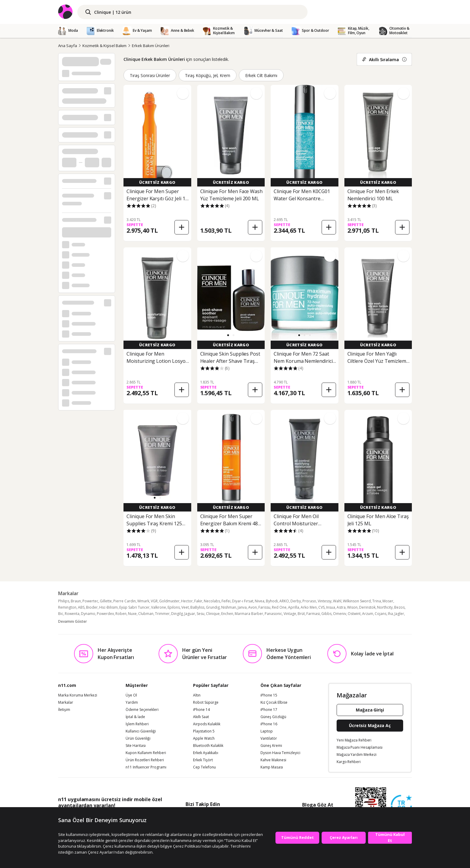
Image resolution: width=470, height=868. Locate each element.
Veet (185, 607)
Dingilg (177, 614)
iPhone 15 (269, 695)
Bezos (399, 607)
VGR (154, 601)
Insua (331, 607)
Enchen (227, 614)
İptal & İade (135, 717)
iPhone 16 (269, 724)
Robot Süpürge (206, 702)
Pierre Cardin (125, 601)
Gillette (106, 601)
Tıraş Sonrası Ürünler (150, 75)
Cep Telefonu (204, 767)
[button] (228, 335)
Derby (296, 601)
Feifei (226, 601)
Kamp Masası (272, 767)
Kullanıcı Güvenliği (141, 731)
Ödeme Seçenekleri (142, 710)
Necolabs (212, 601)
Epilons (174, 607)
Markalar (66, 702)
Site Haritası (136, 746)
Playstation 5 (204, 731)
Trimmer (162, 614)
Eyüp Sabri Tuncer (134, 607)
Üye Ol (131, 695)
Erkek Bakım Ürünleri (151, 46)
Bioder (92, 607)
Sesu (201, 614)
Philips (64, 601)
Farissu (264, 607)
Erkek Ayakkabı (206, 753)
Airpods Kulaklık (207, 724)
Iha (390, 614)
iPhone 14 (201, 710)
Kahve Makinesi (273, 760)
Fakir (198, 601)
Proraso (309, 601)
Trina (377, 601)
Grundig (213, 607)
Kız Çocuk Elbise (274, 702)
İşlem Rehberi (137, 724)
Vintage (290, 614)
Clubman (146, 614)
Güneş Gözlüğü (273, 717)
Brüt (301, 614)
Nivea (260, 601)
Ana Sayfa (68, 46)
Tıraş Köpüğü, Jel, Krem (208, 75)
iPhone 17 (269, 710)
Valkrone (159, 607)
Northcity (385, 607)
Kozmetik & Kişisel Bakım (105, 46)
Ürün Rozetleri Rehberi (145, 760)
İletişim (64, 710)
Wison (352, 607)
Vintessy (325, 601)
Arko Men (309, 607)
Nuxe (132, 614)
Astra (341, 607)
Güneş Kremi (271, 746)
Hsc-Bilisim (109, 607)
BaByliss (197, 607)
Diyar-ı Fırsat (243, 601)
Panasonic (273, 614)
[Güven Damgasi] (401, 806)
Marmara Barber (249, 614)
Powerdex (105, 614)
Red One (279, 607)
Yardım (132, 702)
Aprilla (294, 607)
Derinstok (367, 607)
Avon (253, 607)
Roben (121, 614)
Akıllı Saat (201, 717)
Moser (388, 601)
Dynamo (88, 614)
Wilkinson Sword (357, 601)
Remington (67, 607)
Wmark (143, 601)
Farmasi (313, 614)
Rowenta (72, 614)
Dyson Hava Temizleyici (280, 753)
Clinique (213, 614)
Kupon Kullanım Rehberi (146, 753)
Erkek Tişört (203, 760)
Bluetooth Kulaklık (208, 746)
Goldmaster (169, 601)
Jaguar (190, 614)
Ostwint (354, 614)
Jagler (399, 614)
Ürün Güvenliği (138, 738)
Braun (76, 601)
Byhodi (272, 601)
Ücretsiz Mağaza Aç (370, 725)
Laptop (267, 731)
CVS (321, 607)
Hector (187, 601)
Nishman (229, 607)
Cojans (381, 614)
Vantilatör (269, 738)
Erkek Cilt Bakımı (261, 75)
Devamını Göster (73, 621)
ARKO (284, 601)
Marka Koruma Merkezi (78, 695)
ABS (81, 607)
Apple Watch (204, 738)
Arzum (368, 614)
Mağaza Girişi (370, 710)
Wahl (337, 601)
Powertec (90, 601)
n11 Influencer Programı (146, 767)
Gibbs (326, 614)
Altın (197, 695)
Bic (61, 614)
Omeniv (340, 614)
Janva (242, 607)
